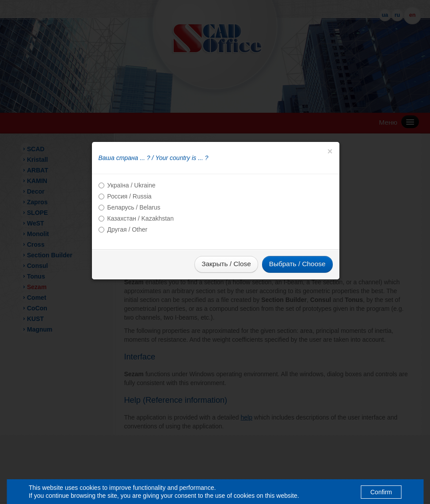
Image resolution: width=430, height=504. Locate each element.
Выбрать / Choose (297, 264)
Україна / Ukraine (131, 185)
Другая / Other (127, 229)
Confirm (381, 492)
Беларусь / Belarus (134, 207)
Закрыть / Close (226, 264)
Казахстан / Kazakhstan (141, 218)
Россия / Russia (129, 196)
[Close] (330, 151)
